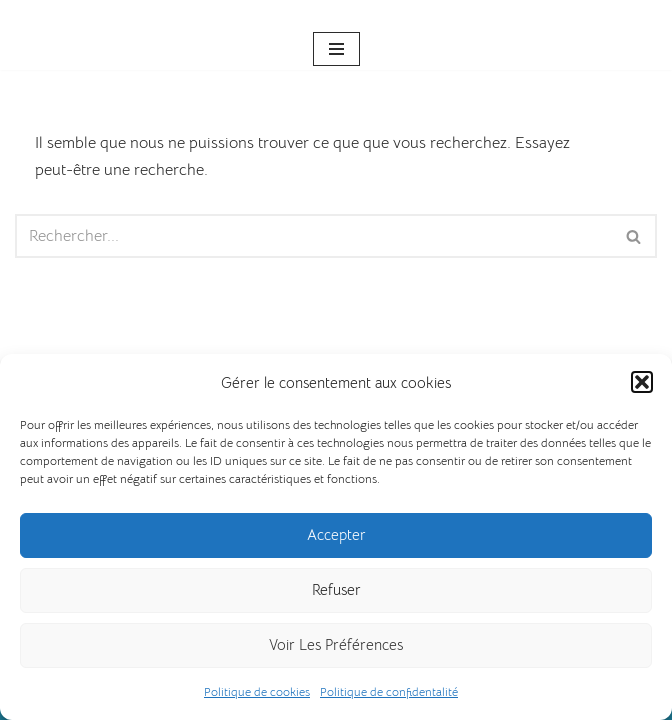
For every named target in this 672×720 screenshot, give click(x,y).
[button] (642, 382)
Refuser (336, 589)
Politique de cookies (257, 691)
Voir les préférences (336, 644)
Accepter (336, 534)
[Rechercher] (313, 236)
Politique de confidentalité (389, 691)
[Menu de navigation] (336, 49)
